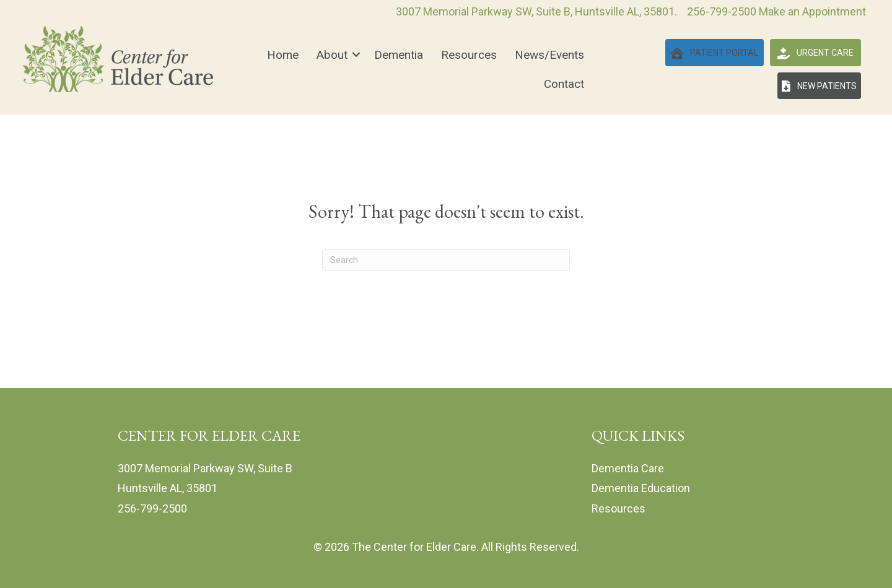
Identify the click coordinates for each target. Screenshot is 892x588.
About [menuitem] (332, 55)
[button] (356, 55)
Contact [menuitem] (564, 84)
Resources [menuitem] (469, 55)
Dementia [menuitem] (399, 55)
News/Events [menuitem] (549, 55)
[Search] (446, 260)
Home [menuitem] (283, 55)
